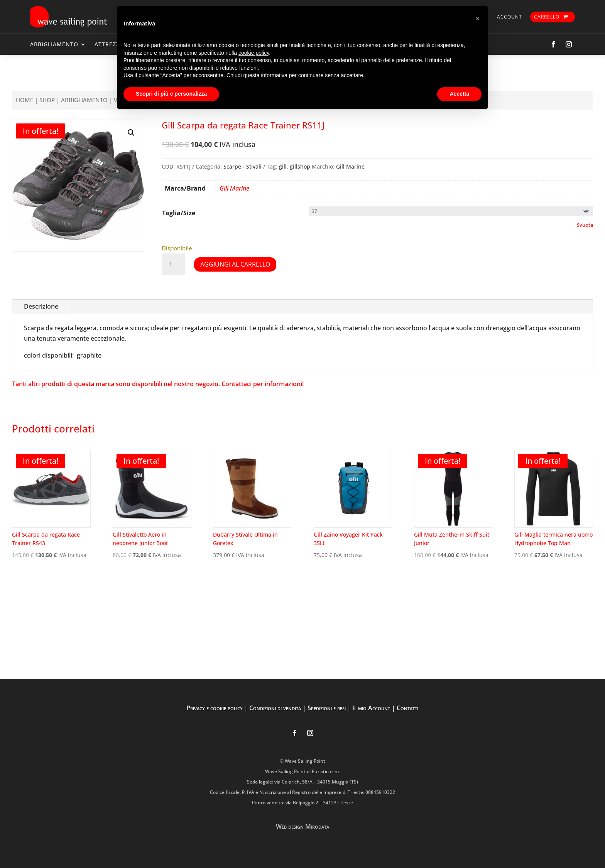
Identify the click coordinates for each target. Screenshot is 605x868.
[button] (131, 133)
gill (283, 166)
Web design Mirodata (302, 826)
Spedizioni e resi (327, 708)
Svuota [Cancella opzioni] (585, 225)
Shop (47, 100)
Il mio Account (371, 708)
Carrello (547, 17)
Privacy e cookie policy (215, 708)
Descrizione (41, 306)
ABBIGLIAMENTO (54, 44)
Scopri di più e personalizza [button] (171, 94)
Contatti (407, 708)
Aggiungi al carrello (235, 264)
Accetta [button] (459, 94)
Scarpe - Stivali (243, 166)
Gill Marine (350, 166)
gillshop (300, 166)
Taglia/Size (179, 213)
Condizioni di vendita (275, 708)
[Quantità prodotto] (173, 264)
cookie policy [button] (254, 53)
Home (25, 100)
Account (510, 17)
